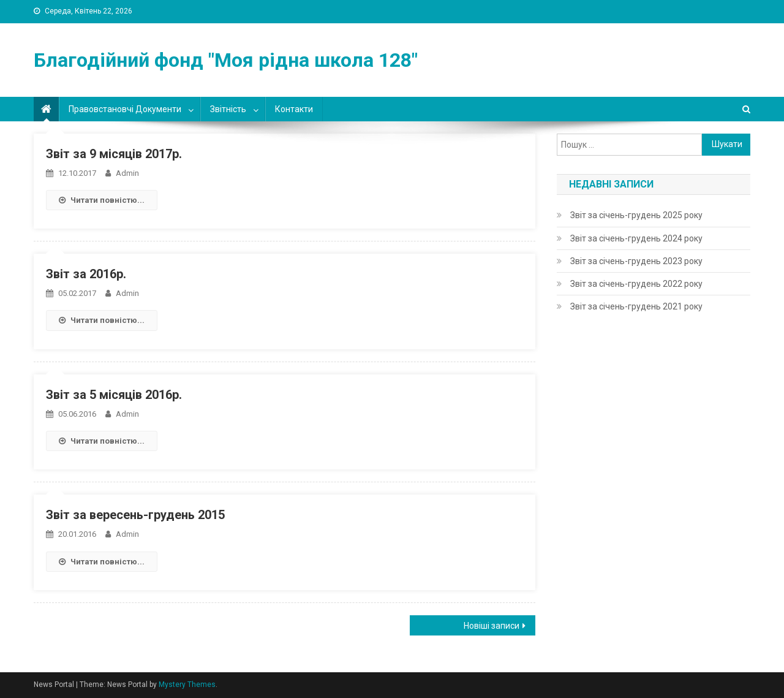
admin (127, 173)
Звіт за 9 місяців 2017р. (114, 154)
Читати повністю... (102, 200)
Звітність (228, 109)
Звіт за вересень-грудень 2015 (135, 515)
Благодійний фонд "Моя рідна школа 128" (226, 60)
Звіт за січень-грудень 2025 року (636, 215)
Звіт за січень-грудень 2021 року (636, 306)
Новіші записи (492, 626)
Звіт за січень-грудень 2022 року (636, 284)
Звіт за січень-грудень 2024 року (636, 238)
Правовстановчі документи (125, 109)
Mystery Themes (187, 685)
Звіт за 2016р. (86, 274)
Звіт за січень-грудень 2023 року (636, 261)
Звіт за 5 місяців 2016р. (114, 395)
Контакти (294, 109)
